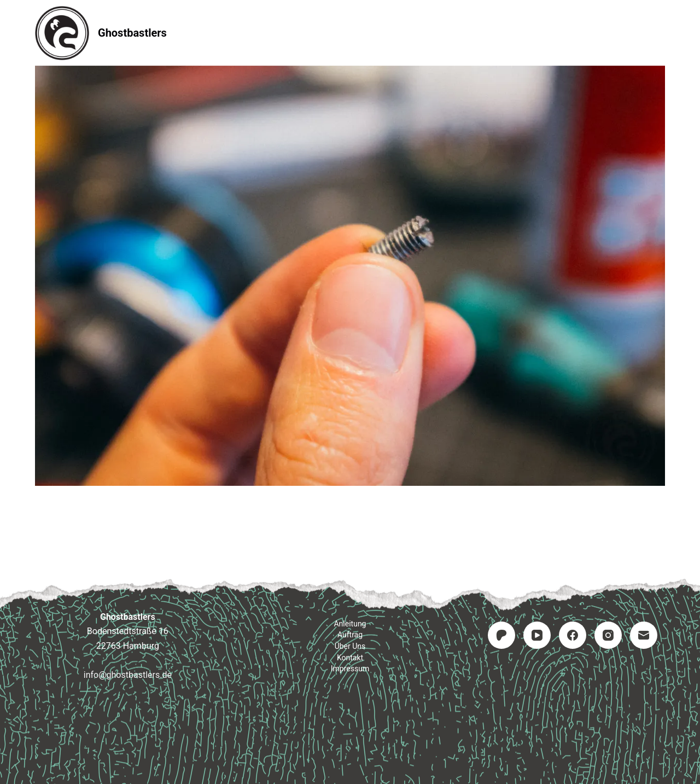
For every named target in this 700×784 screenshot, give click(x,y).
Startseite (208, 33)
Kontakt (416, 33)
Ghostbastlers (132, 33)
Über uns (350, 646)
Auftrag (350, 33)
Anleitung (282, 33)
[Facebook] (573, 635)
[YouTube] (537, 635)
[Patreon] (501, 635)
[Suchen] (661, 33)
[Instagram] (608, 635)
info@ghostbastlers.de (128, 675)
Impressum (489, 33)
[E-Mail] (644, 635)
